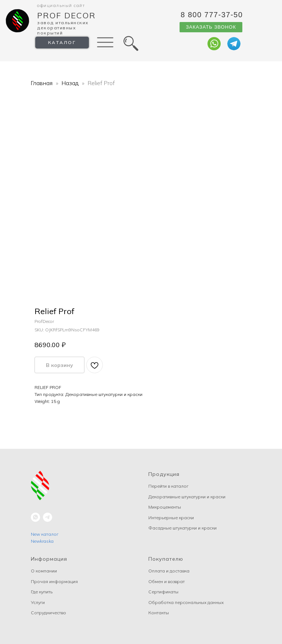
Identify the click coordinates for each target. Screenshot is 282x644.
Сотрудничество (48, 613)
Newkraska (42, 541)
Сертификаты (163, 592)
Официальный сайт (61, 5)
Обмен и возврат (167, 581)
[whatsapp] (35, 517)
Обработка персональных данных (186, 602)
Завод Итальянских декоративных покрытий (63, 28)
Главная (42, 83)
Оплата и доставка (169, 571)
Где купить (42, 592)
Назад (71, 83)
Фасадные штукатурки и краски (182, 528)
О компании (44, 571)
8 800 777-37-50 (212, 15)
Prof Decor (66, 15)
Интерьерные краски (171, 518)
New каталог (45, 534)
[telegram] (48, 517)
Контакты (159, 613)
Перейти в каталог (168, 486)
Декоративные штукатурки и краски (187, 497)
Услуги (38, 602)
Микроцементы (165, 507)
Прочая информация (54, 581)
